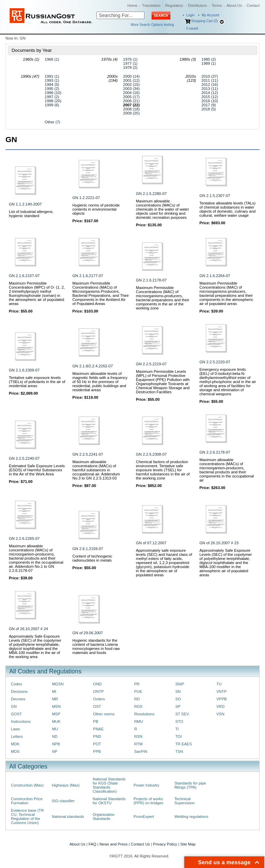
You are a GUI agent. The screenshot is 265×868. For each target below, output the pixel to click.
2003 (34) (131, 89)
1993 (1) (52, 80)
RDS (138, 706)
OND (97, 684)
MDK (15, 744)
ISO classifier (63, 801)
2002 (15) (131, 85)
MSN (56, 706)
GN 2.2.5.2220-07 (215, 362)
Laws (15, 729)
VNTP (221, 691)
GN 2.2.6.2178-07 (215, 452)
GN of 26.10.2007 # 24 (28, 629)
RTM (138, 744)
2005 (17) (131, 97)
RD (137, 699)
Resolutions (144, 714)
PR (137, 684)
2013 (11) (210, 89)
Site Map (188, 844)
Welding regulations (191, 817)
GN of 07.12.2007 (151, 543)
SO (178, 699)
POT (97, 744)
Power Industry (146, 785)
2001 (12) (131, 80)
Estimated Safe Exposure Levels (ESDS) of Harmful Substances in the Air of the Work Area (37, 470)
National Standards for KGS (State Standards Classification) (109, 785)
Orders (99, 699)
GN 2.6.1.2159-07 (88, 549)
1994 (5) (52, 85)
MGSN (58, 684)
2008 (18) (131, 109)
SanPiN (141, 751)
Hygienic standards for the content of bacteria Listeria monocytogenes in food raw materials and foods (96, 646)
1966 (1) (52, 59)
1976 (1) (130, 59)
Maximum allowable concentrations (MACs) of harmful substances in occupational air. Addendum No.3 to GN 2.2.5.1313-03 (96, 470)
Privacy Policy (165, 844)
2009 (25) (131, 113)
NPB (56, 744)
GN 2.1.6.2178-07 (151, 280)
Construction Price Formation (27, 801)
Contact (253, 5)
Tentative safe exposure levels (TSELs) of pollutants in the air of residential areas (37, 382)
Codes (17, 684)
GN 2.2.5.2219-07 (151, 364)
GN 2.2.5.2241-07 (88, 454)
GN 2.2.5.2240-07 (24, 458)
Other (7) (52, 122)
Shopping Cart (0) (205, 21)
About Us (234, 5)
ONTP (98, 691)
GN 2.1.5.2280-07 (151, 194)
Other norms (104, 714)
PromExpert (144, 817)
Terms (217, 5)
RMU (139, 721)
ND (55, 736)
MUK (56, 721)
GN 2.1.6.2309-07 (24, 370)
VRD (220, 706)
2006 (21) (131, 101)
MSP (56, 714)
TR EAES (184, 744)
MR (55, 699)
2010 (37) (210, 76)
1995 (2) (52, 89)
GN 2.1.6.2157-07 (24, 276)
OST (97, 706)
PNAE (98, 729)
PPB (97, 751)
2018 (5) (208, 109)
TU (219, 684)
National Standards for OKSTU (109, 801)
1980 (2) (208, 59)
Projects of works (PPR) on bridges (148, 801)
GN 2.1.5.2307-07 (215, 196)
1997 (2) (52, 97)
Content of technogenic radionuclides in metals (92, 558)
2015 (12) (210, 97)
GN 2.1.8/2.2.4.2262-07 (93, 366)
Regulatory (174, 5)
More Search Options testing (152, 25)
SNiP (180, 684)
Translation (151, 5)
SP (178, 706)
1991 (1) (52, 76)
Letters (17, 736)
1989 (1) (208, 63)
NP (55, 751)
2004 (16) (131, 93)
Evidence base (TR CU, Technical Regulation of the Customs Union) (27, 817)
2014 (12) (210, 93)
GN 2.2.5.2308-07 (151, 454)
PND (97, 736)
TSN (179, 751)
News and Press (114, 844)
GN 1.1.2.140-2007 (25, 204)
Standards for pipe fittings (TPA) (190, 785)
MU (55, 729)
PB (96, 721)
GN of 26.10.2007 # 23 (219, 543)
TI (177, 729)
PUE (138, 691)
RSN (138, 736)
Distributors (198, 5)
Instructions (21, 721)
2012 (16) (210, 85)
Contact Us (140, 844)
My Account (211, 15)
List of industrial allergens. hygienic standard (31, 214)
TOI (179, 736)
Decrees (18, 699)
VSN (220, 714)
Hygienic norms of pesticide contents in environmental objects (96, 209)
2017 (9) (208, 105)
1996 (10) (53, 93)
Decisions (19, 691)
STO (179, 721)
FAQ (92, 844)
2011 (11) (210, 80)
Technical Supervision (184, 801)
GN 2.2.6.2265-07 (24, 538)
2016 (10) (210, 101)
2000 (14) (131, 76)
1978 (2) (130, 67)
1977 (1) (130, 63)
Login (190, 15)
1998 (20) (53, 101)
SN (178, 691)
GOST (16, 714)
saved (192, 28)
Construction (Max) (27, 785)
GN (14, 706)
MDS (15, 751)
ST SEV (182, 714)
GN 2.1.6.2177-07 (88, 276)
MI (54, 691)
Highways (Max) (66, 785)
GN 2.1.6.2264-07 (215, 276)
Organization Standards (104, 817)
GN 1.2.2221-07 (86, 198)
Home (132, 5)
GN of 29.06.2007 (88, 633)
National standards (68, 817)
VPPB (221, 699)
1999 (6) (52, 105)
